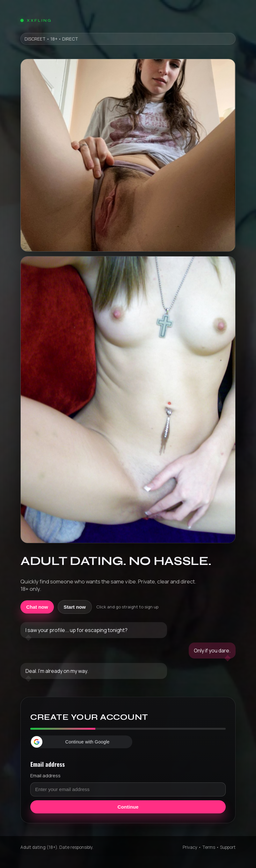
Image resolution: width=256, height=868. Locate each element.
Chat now (37, 607)
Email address (45, 775)
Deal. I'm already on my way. (57, 671)
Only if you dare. (212, 651)
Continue (128, 807)
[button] (81, 742)
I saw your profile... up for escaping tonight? (77, 630)
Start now (75, 607)
